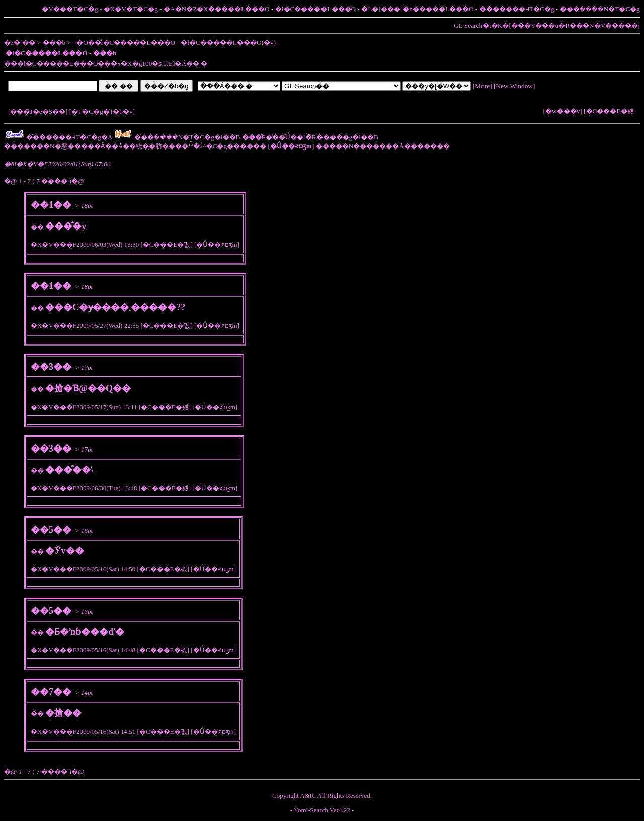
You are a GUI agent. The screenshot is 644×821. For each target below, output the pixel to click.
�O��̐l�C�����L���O (126, 43)
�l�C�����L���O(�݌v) (228, 43)
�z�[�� (20, 43)
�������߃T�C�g (517, 9)
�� (37, 227)
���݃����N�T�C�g (600, 9)
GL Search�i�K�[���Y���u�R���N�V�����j (547, 25)
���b (54, 43)
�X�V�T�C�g (131, 9)
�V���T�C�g (70, 9)
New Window (514, 86)
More (482, 86)
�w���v (562, 111)
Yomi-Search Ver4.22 (322, 810)
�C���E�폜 (610, 111)
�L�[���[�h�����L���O (417, 9)
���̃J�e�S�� (38, 111)
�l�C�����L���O (315, 9)
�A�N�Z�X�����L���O (217, 9)
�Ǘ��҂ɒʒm (217, 244)
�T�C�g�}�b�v (102, 111)
